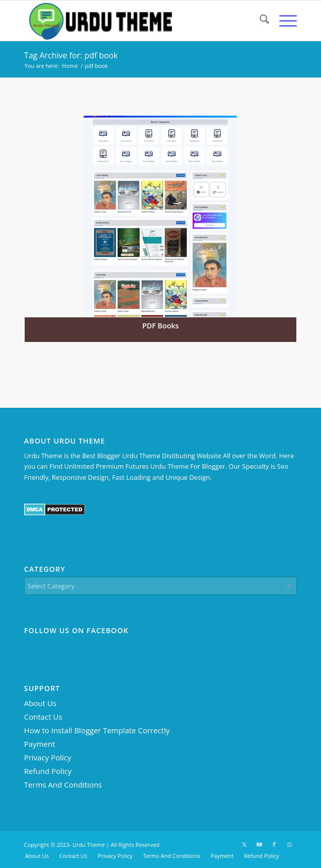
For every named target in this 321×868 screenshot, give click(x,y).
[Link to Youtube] (259, 844)
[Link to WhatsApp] (289, 844)
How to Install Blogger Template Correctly (97, 730)
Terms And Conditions (63, 785)
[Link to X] (244, 844)
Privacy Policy (48, 757)
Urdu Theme (89, 845)
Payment (40, 744)
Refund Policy (48, 771)
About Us (40, 703)
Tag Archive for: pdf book (71, 55)
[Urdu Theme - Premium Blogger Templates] (133, 21)
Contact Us (43, 717)
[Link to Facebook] (274, 844)
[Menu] (283, 21)
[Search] (259, 21)
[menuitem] (259, 21)
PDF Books (161, 326)
